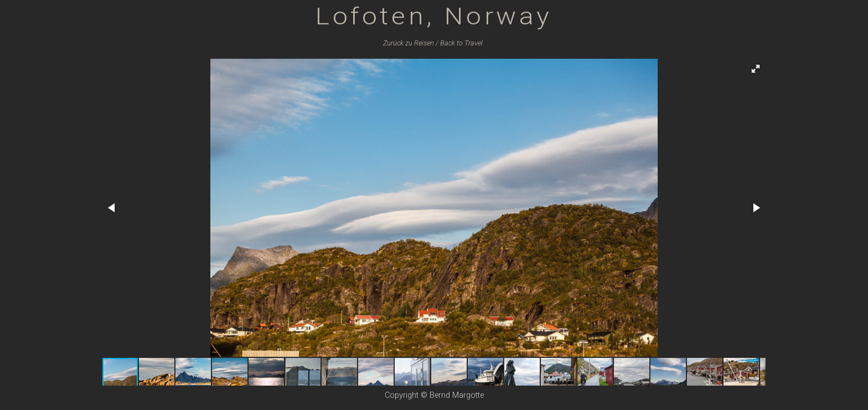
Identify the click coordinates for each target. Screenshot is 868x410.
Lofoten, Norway (434, 16)
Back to (461, 43)
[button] (756, 69)
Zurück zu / (411, 43)
